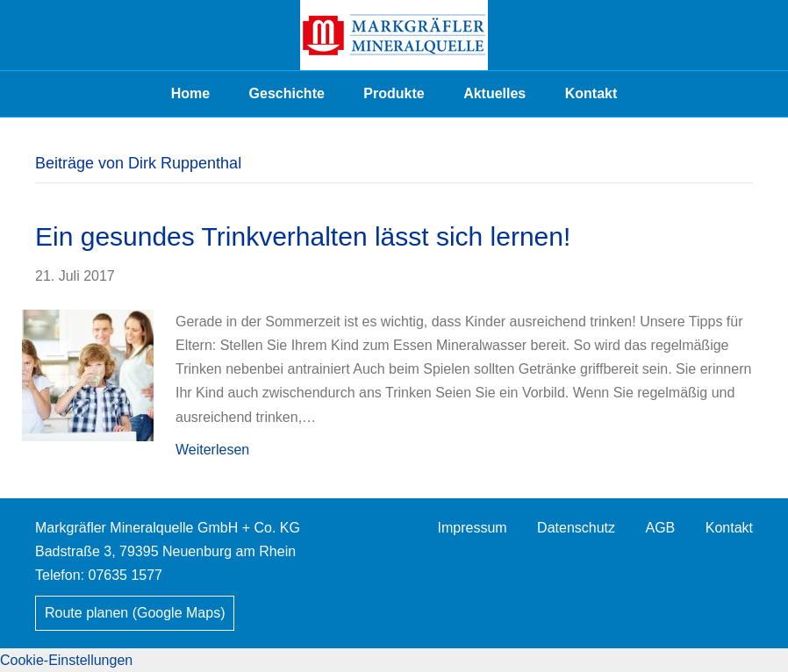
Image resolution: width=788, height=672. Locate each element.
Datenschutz (576, 528)
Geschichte (287, 93)
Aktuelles (494, 93)
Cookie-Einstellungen (66, 660)
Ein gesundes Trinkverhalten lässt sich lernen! (303, 236)
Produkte (394, 93)
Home (190, 93)
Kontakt (591, 93)
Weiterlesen (212, 450)
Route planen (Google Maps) (135, 613)
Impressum (473, 528)
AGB (660, 528)
